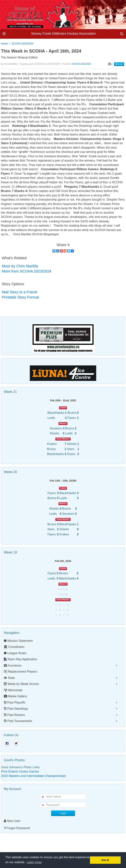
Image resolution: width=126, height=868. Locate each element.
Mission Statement (18, 641)
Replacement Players (21, 672)
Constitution (14, 647)
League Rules (15, 653)
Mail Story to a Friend (19, 292)
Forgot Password (18, 828)
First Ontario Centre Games (20, 771)
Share (119, 64)
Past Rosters (14, 715)
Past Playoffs (15, 703)
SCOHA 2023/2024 (22, 44)
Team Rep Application (21, 659)
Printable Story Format (20, 297)
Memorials (13, 690)
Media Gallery (15, 696)
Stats (9, 678)
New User (12, 821)
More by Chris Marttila (20, 266)
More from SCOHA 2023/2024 (27, 271)
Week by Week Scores (21, 684)
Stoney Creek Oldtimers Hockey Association (63, 34)
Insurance (13, 665)
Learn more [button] (34, 862)
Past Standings (16, 709)
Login (63, 813)
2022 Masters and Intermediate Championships (34, 776)
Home (4, 44)
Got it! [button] (105, 860)
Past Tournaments (18, 721)
